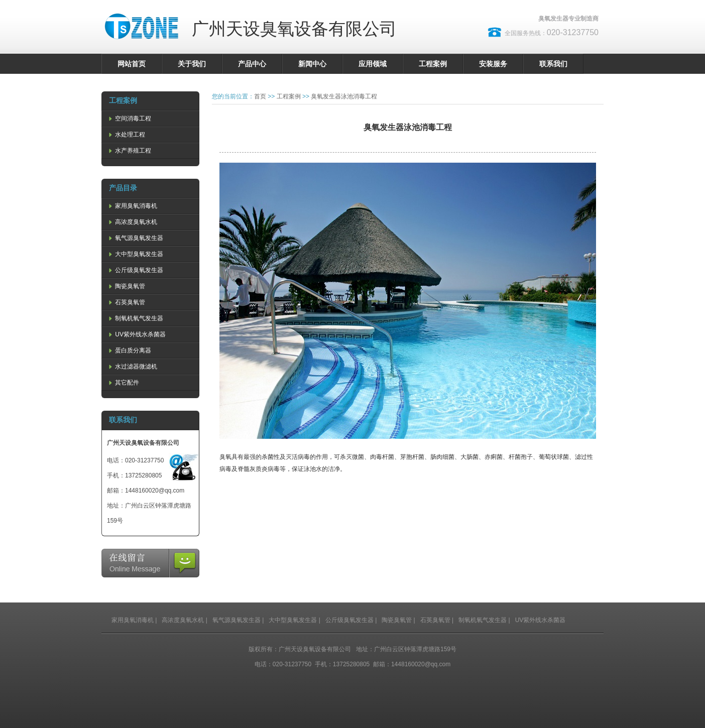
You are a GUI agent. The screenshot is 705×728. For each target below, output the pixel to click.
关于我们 (192, 64)
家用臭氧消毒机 (132, 206)
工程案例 (433, 64)
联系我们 (553, 64)
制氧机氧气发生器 (135, 318)
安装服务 (493, 64)
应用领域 (373, 64)
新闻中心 (312, 64)
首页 (260, 96)
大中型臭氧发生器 (135, 254)
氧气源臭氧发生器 (135, 238)
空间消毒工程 (129, 118)
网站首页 (132, 64)
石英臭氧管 (126, 302)
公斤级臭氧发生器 (135, 270)
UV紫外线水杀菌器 (136, 334)
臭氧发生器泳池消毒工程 (344, 96)
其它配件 (123, 383)
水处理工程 (126, 135)
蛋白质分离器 (129, 350)
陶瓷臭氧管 (126, 286)
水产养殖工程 (129, 151)
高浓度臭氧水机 (132, 222)
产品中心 (252, 64)
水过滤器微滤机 (132, 367)
